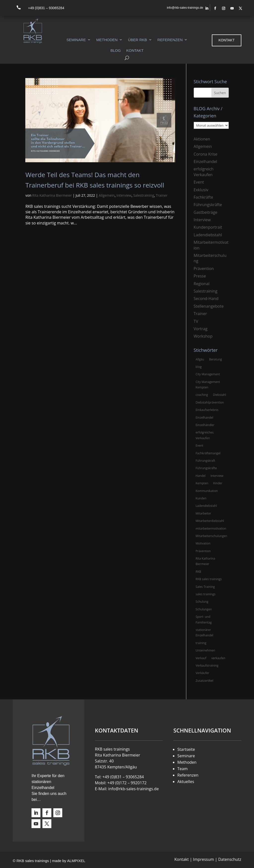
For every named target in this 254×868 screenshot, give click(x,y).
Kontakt (135, 50)
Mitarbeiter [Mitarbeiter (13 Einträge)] (204, 513)
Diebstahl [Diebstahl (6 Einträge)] (219, 395)
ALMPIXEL (76, 861)
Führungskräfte (208, 205)
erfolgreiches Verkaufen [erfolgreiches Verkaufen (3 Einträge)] (205, 435)
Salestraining (144, 195)
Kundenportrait (208, 227)
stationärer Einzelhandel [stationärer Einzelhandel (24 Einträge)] (205, 633)
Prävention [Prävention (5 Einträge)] (203, 551)
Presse (200, 276)
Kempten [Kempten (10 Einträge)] (202, 483)
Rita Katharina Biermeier (52, 195)
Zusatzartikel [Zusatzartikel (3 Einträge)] (205, 681)
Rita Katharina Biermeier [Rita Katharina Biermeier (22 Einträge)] (206, 561)
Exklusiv (201, 190)
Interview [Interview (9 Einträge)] (217, 476)
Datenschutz (230, 859)
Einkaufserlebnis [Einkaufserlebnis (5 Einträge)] (207, 410)
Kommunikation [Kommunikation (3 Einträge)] (207, 491)
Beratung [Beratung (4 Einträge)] (216, 359)
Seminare (76, 40)
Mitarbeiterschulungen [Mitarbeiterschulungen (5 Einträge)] (211, 536)
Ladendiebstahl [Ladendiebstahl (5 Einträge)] (206, 506)
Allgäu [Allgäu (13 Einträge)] (200, 359)
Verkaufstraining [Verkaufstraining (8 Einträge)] (207, 665)
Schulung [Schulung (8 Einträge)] (202, 602)
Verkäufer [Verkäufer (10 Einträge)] (203, 673)
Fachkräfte (204, 197)
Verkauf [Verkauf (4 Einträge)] (201, 658)
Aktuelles (186, 782)
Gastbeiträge (206, 212)
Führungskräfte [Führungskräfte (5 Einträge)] (206, 468)
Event (199, 182)
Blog (116, 50)
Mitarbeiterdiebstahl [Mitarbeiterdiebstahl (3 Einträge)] (210, 521)
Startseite (186, 749)
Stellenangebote (209, 306)
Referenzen (170, 40)
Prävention (204, 269)
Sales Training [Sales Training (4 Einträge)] (205, 587)
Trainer (162, 195)
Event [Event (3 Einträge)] (200, 446)
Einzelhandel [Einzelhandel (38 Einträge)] (205, 418)
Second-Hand (206, 298)
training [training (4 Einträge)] (201, 643)
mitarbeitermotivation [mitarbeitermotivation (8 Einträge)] (211, 529)
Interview (124, 195)
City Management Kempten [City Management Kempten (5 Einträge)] (208, 385)
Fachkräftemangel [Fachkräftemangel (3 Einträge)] (208, 453)
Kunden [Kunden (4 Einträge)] (201, 498)
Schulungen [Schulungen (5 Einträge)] (204, 609)
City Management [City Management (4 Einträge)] (208, 374)
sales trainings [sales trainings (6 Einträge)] (206, 594)
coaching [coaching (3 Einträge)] (202, 395)
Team (183, 769)
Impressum (203, 859)
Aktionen (202, 139)
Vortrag (201, 329)
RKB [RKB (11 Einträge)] (199, 572)
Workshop (203, 336)
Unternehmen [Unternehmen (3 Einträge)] (206, 650)
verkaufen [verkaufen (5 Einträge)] (218, 658)
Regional (202, 284)
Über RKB (138, 40)
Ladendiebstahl (208, 235)
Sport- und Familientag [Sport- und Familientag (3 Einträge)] (204, 619)
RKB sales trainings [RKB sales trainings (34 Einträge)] (209, 579)
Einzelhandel (206, 162)
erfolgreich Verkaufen (204, 172)
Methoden (107, 40)
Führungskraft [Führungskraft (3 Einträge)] (206, 461)
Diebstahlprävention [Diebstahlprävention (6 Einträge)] (210, 402)
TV (196, 321)
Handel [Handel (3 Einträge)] (201, 476)
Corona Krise (206, 154)
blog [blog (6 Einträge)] (199, 367)
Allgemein (107, 195)
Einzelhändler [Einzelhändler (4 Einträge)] (205, 425)
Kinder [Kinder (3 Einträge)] (218, 483)
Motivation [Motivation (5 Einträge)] (203, 543)
